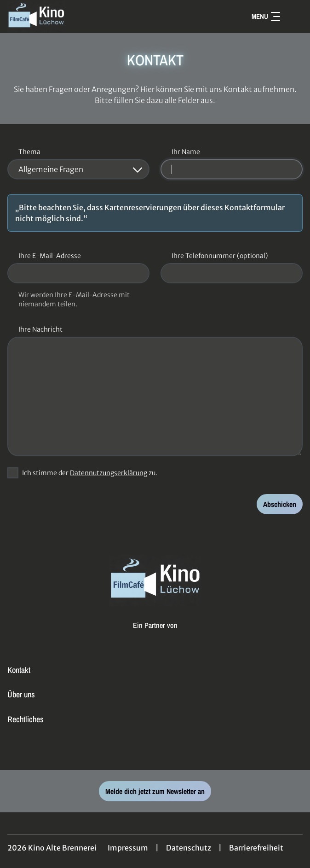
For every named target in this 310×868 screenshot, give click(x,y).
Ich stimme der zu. (90, 473)
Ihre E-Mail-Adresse (50, 256)
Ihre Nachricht (40, 329)
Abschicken (280, 504)
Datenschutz (189, 848)
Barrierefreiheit (256, 848)
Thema (29, 152)
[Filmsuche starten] (293, 17)
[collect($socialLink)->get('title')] (155, 750)
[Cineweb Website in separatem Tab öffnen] (155, 634)
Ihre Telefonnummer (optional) (220, 256)
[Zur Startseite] (72, 17)
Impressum (128, 848)
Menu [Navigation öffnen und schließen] (266, 16)
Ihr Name (186, 152)
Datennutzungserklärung (109, 473)
